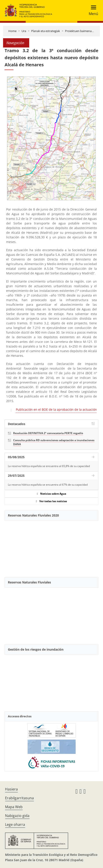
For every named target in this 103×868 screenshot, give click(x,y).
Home (12, 31)
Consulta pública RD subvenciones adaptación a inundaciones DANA (54, 442)
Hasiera (11, 789)
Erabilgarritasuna (19, 798)
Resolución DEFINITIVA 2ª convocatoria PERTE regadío (48, 433)
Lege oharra (15, 824)
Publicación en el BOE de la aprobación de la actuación (56, 409)
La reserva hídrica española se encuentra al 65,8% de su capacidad (49, 466)
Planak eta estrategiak (46, 31)
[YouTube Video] (51, 547)
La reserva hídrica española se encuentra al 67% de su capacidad (48, 485)
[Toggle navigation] (92, 10)
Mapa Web (14, 807)
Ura (24, 31)
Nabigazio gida (17, 816)
